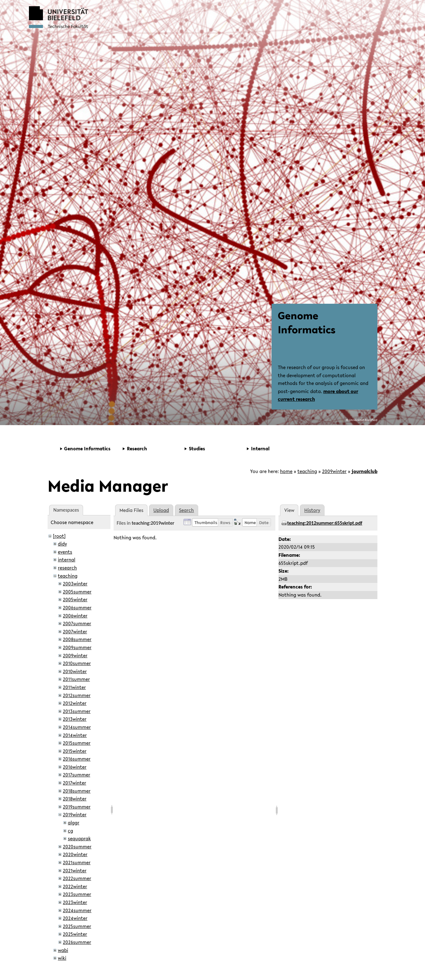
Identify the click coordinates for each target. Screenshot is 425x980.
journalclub (364, 471)
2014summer (77, 727)
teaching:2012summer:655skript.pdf (325, 523)
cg (70, 831)
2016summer (77, 759)
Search (186, 510)
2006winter (75, 616)
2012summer (77, 695)
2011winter (74, 687)
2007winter (75, 631)
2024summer (77, 910)
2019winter (75, 814)
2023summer (77, 894)
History (312, 510)
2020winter (75, 854)
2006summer (77, 607)
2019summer (77, 807)
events (65, 552)
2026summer (77, 942)
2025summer (77, 926)
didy (62, 544)
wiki (62, 958)
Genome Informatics (307, 322)
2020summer (77, 846)
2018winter (75, 799)
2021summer (77, 862)
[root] (59, 536)
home (286, 471)
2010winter (75, 671)
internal (67, 560)
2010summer (77, 663)
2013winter (75, 719)
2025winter (75, 934)
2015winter (75, 751)
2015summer (77, 743)
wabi (63, 950)
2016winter (75, 767)
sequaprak (79, 838)
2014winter (75, 735)
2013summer (77, 711)
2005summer (77, 592)
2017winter (75, 783)
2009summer (77, 647)
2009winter (334, 471)
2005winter (75, 599)
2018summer (77, 791)
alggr (74, 823)
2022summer (77, 878)
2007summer (77, 623)
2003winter (75, 584)
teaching (307, 471)
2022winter (75, 886)
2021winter (75, 870)
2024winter (75, 918)
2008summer (77, 639)
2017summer (77, 775)
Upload (161, 510)
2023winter (75, 902)
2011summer (76, 679)
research (67, 568)
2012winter (75, 703)
